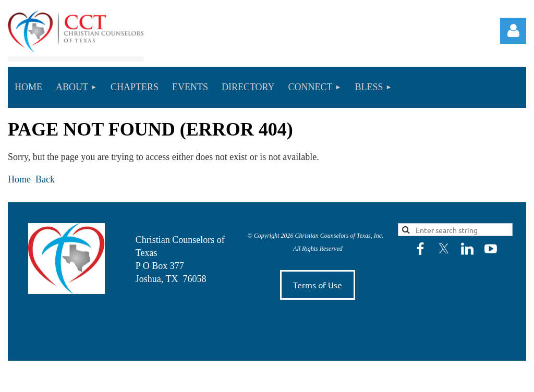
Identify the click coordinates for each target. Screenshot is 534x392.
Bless (285, 333)
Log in (513, 31)
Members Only (331, 333)
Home (19, 179)
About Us (69, 333)
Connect (252, 333)
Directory (208, 333)
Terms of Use (318, 285)
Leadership (115, 333)
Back (45, 179)
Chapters (161, 333)
